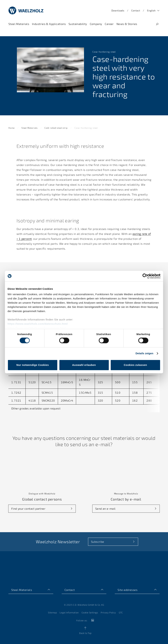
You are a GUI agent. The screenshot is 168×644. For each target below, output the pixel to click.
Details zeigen (144, 353)
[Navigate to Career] (109, 24)
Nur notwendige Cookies (33, 365)
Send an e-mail (105, 509)
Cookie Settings (90, 613)
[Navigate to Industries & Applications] (49, 24)
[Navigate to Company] (96, 24)
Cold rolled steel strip (56, 128)
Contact (136, 10)
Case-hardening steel (86, 128)
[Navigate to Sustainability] (78, 24)
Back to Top (85, 633)
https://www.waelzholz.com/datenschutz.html (38, 324)
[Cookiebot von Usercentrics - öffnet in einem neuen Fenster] (145, 276)
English (151, 10)
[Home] (26, 11)
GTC (121, 613)
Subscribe (98, 542)
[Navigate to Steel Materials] (19, 24)
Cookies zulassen (135, 365)
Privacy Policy (108, 613)
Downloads (118, 10)
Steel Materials (30, 128)
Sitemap (52, 613)
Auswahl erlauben (84, 365)
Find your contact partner (28, 509)
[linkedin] (92, 620)
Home (12, 128)
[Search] (157, 24)
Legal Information (69, 613)
